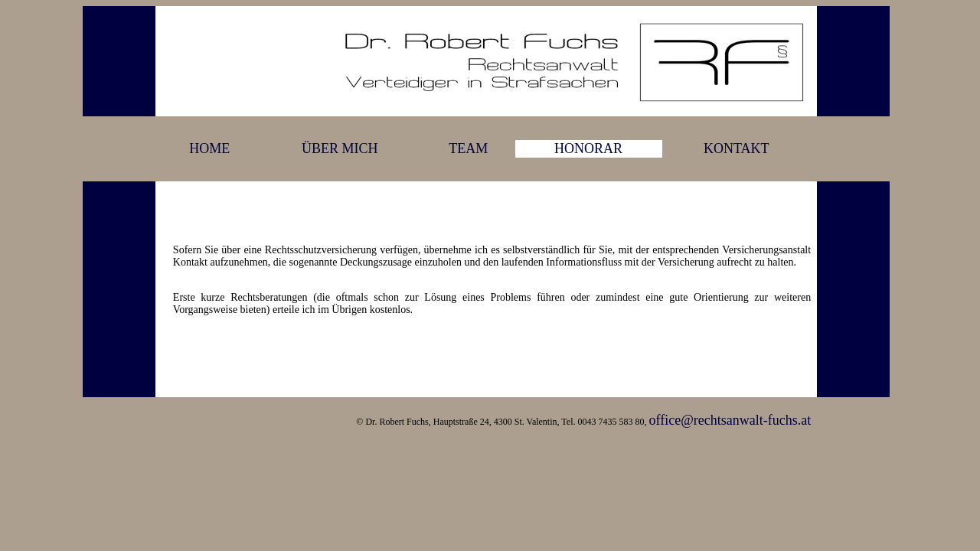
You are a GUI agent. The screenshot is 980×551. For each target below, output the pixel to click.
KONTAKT (737, 148)
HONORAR (588, 148)
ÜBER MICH (340, 148)
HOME (209, 148)
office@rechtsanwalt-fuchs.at (730, 420)
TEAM (468, 148)
